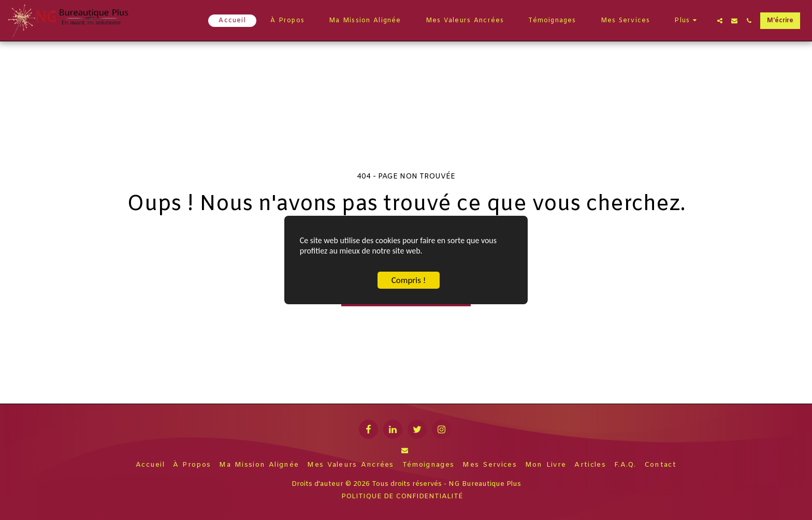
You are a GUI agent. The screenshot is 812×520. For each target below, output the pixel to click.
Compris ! (409, 281)
